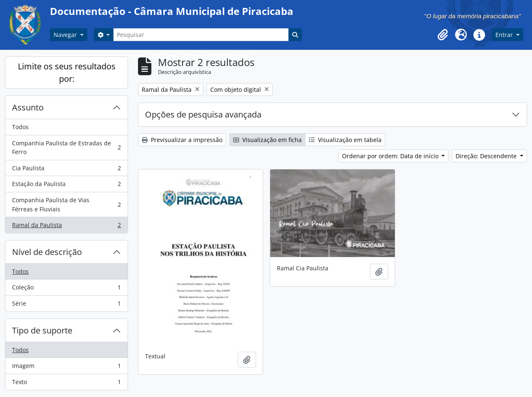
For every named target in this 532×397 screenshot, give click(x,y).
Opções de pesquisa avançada (203, 114)
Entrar (505, 35)
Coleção (66, 289)
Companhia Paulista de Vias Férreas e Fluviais (66, 205)
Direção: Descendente (487, 156)
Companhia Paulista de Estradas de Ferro (66, 148)
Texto (66, 384)
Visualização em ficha (267, 140)
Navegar (66, 35)
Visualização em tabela (345, 140)
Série (66, 305)
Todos (20, 127)
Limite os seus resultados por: (67, 72)
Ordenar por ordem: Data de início (391, 156)
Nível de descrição (47, 252)
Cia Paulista (66, 170)
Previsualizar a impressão (182, 140)
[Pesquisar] (201, 35)
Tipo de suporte (42, 330)
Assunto (28, 107)
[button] (443, 35)
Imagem (66, 368)
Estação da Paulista (66, 186)
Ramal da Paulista (66, 227)
